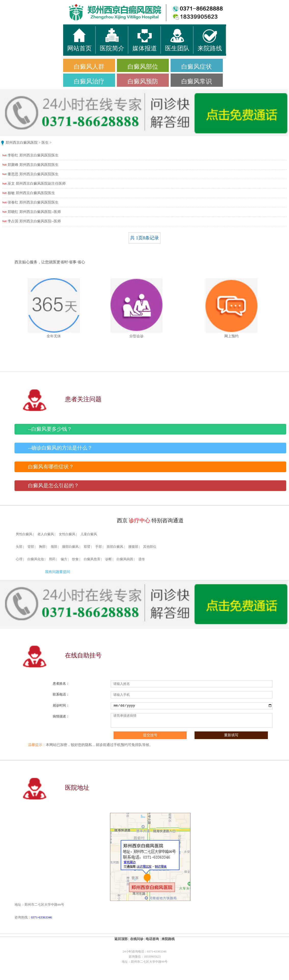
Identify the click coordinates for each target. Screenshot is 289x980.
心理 (19, 559)
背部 (31, 547)
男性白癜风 (24, 534)
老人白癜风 (46, 534)
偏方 (64, 559)
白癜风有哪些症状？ (51, 467)
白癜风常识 (197, 81)
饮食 (75, 559)
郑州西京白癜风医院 (22, 143)
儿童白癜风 (89, 534)
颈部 (54, 547)
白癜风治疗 (89, 81)
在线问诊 (137, 939)
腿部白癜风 (70, 547)
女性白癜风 (67, 534)
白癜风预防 (143, 81)
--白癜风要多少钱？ (50, 429)
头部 (19, 547)
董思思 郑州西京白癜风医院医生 (33, 174)
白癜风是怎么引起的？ (53, 486)
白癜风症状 (197, 67)
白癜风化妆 (36, 559)
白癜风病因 (125, 559)
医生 (45, 143)
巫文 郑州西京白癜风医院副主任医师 (37, 184)
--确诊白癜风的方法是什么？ (60, 448)
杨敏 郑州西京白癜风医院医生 (31, 193)
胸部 (42, 547)
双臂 (87, 547)
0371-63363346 (42, 917)
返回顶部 (121, 939)
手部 (99, 547)
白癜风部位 (143, 67)
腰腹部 (133, 547)
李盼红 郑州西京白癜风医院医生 (33, 155)
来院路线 (168, 939)
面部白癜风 (115, 547)
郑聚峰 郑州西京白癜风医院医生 (33, 165)
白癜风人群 (89, 67)
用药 (52, 559)
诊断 (108, 559)
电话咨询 (152, 939)
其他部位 (150, 547)
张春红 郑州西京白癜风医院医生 (33, 202)
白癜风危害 (92, 559)
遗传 (142, 559)
